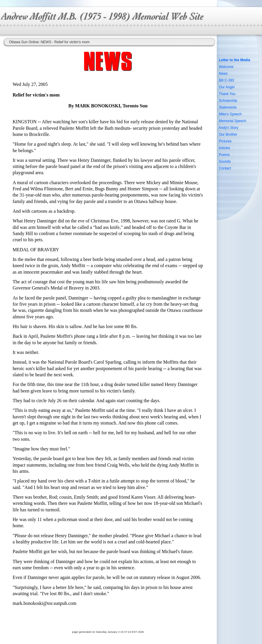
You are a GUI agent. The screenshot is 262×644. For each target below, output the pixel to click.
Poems (224, 155)
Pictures (225, 141)
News (223, 74)
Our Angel (227, 87)
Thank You (227, 94)
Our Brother (228, 134)
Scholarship (228, 101)
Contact (225, 168)
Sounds (225, 162)
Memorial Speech (232, 121)
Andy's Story (228, 128)
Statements (228, 107)
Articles (224, 148)
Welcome (226, 67)
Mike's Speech (230, 114)
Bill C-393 (226, 80)
